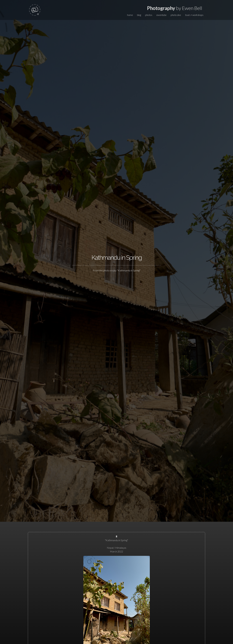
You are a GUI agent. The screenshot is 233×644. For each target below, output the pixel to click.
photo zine (176, 15)
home (130, 15)
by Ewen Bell (175, 8)
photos (149, 15)
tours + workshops (194, 15)
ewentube (161, 15)
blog (139, 15)
